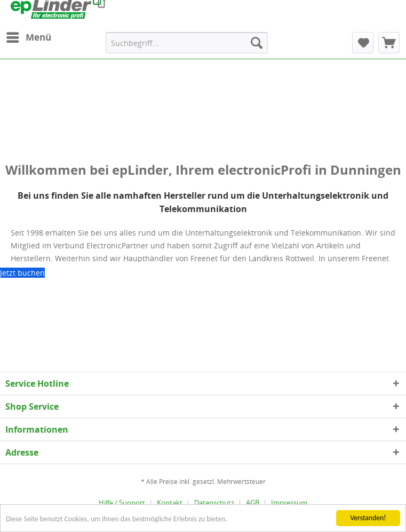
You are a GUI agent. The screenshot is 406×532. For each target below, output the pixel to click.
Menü (29, 36)
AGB (253, 503)
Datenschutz (214, 503)
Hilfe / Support (122, 503)
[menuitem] (28, 37)
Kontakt (170, 503)
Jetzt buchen (22, 273)
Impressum (289, 503)
